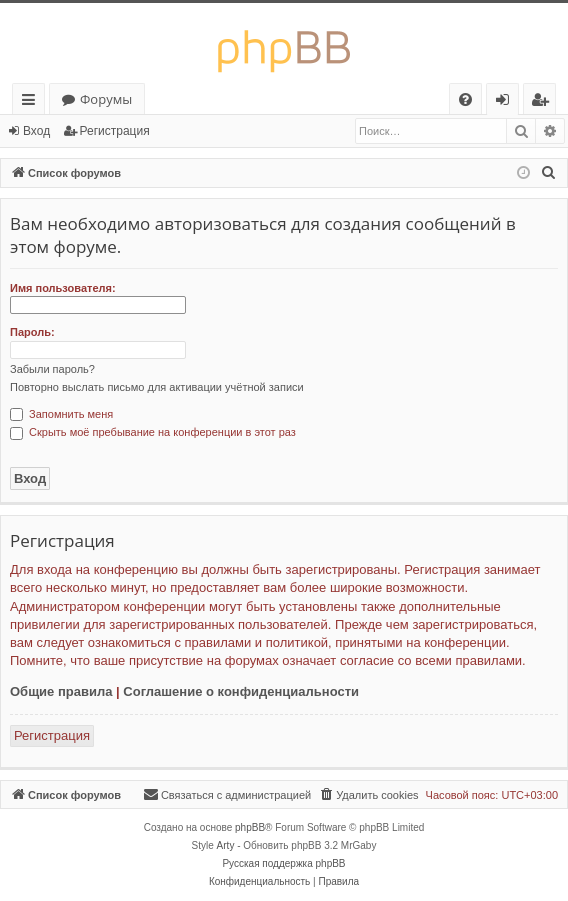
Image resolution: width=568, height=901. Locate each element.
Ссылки (32, 102)
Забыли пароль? (52, 369)
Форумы (106, 99)
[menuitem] (465, 99)
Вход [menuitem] (506, 102)
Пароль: (32, 332)
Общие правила (61, 691)
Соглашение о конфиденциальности (241, 691)
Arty (226, 845)
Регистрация (115, 131)
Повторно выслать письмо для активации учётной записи (157, 387)
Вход (36, 131)
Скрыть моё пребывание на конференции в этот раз (153, 432)
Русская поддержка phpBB (283, 863)
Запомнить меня (61, 414)
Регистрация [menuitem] (544, 102)
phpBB (250, 827)
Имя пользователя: (63, 288)
